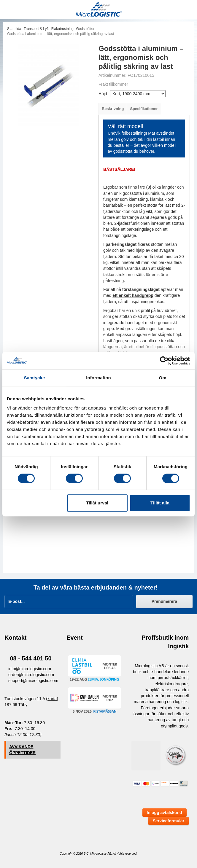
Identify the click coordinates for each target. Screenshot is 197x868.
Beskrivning (113, 109)
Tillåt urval (97, 503)
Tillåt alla (160, 503)
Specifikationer (144, 109)
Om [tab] (162, 378)
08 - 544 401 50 (31, 658)
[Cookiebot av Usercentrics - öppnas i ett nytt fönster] (164, 361)
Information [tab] (99, 378)
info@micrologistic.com (30, 669)
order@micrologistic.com (31, 675)
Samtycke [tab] (35, 378)
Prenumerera (164, 601)
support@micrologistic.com (33, 681)
